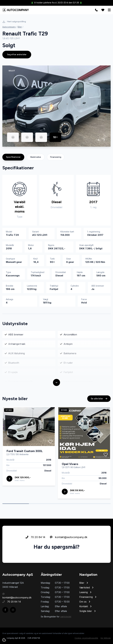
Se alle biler (99, 399)
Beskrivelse (36, 157)
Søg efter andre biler (17, 55)
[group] (56, 106)
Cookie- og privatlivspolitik (86, 638)
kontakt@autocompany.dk (69, 537)
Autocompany (9, 27)
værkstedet (66, 617)
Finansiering (56, 157)
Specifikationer (13, 157)
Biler (20, 27)
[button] (99, 140)
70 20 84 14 (35, 537)
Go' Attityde (106, 638)
